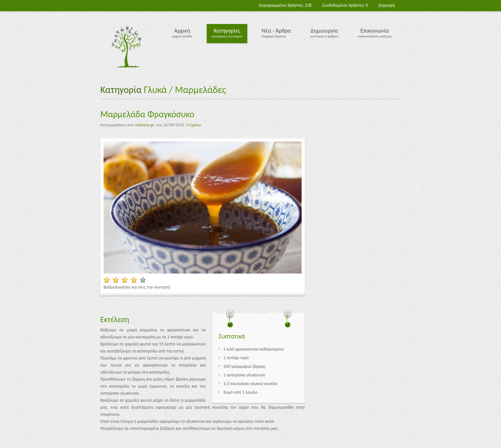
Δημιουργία (324, 31)
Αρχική (182, 31)
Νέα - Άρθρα (276, 31)
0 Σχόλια (194, 125)
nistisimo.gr (144, 125)
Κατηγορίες (227, 31)
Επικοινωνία (375, 31)
